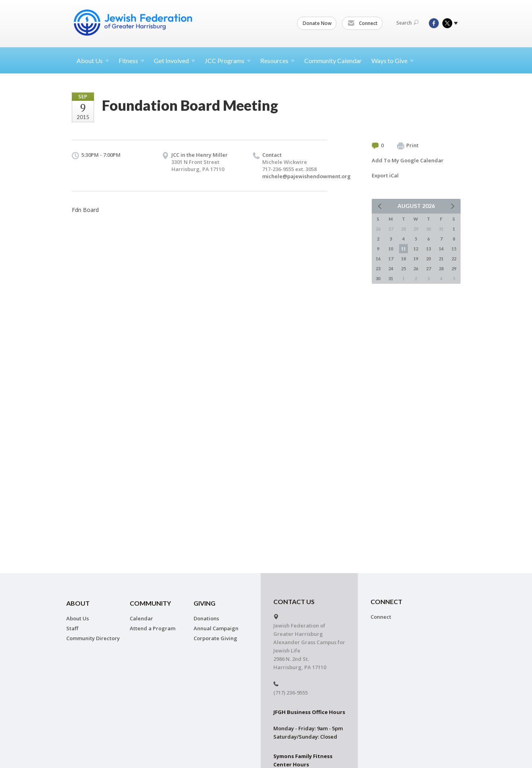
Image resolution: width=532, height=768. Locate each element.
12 (416, 249)
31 (391, 278)
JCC (228, 61)
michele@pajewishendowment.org (306, 176)
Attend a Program (153, 628)
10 (391, 249)
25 (403, 269)
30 (378, 278)
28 (441, 269)
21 (441, 259)
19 (416, 259)
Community (150, 603)
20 (428, 259)
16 (378, 259)
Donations (206, 618)
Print (408, 146)
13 (428, 249)
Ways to (393, 61)
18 (403, 259)
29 (454, 269)
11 (403, 249)
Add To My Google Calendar (408, 160)
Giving (205, 603)
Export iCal (385, 175)
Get (175, 61)
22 (454, 259)
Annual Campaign (216, 628)
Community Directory (93, 638)
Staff (72, 628)
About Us (78, 618)
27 (428, 269)
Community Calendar (333, 61)
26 (416, 269)
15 (454, 249)
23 (378, 269)
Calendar (141, 618)
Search (407, 23)
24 (391, 269)
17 (391, 259)
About (93, 61)
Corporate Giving (215, 638)
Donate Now (317, 23)
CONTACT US (294, 602)
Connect (363, 23)
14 (441, 249)
